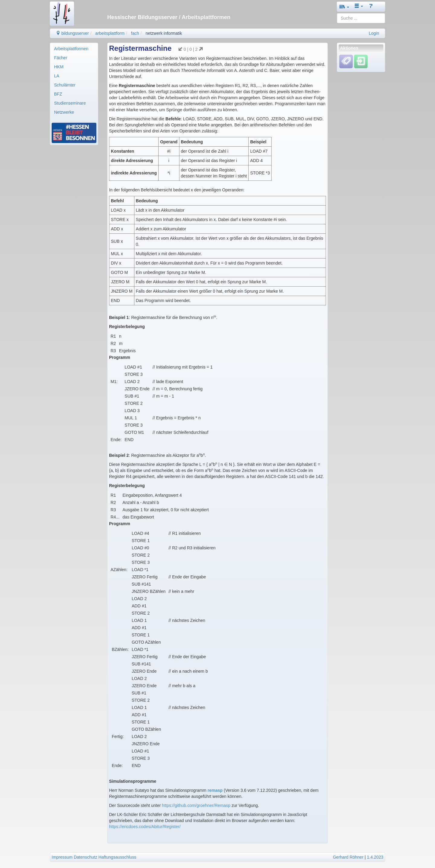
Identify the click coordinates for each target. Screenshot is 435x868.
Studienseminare (70, 103)
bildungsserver (72, 33)
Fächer (61, 58)
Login (374, 33)
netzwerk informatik (164, 33)
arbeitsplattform (110, 33)
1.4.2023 (375, 857)
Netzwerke (64, 112)
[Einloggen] (361, 61)
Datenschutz (85, 857)
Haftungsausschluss (117, 857)
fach (135, 33)
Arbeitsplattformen (71, 49)
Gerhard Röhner (348, 857)
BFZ (58, 94)
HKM (59, 67)
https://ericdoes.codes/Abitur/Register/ (145, 827)
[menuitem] (74, 49)
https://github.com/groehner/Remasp (196, 805)
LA (57, 76)
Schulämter (65, 85)
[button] (344, 7)
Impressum (62, 857)
